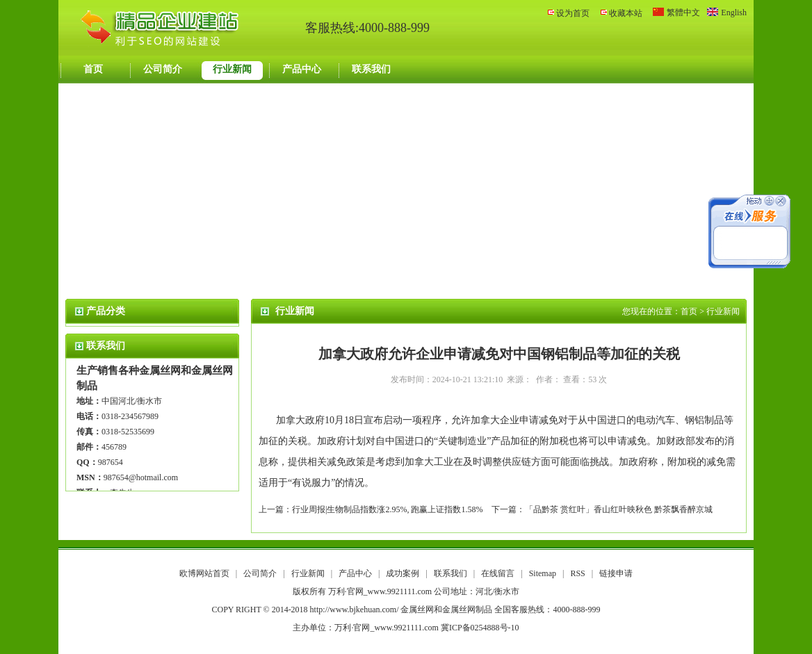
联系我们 (371, 69)
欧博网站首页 (204, 573)
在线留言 (499, 573)
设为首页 (573, 13)
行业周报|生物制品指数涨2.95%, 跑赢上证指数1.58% (387, 509)
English (734, 13)
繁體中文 (683, 13)
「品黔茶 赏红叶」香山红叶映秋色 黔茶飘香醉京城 (619, 509)
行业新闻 (232, 69)
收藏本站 (626, 13)
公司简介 (163, 69)
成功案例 (404, 573)
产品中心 (302, 69)
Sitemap (543, 573)
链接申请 (616, 573)
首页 (93, 69)
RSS (577, 573)
